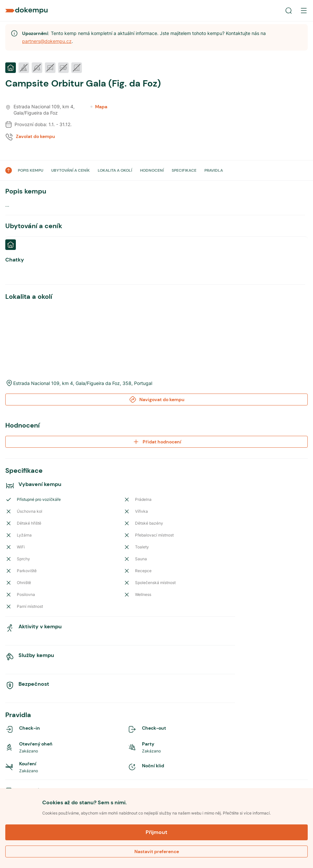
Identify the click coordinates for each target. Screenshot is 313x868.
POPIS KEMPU (31, 170)
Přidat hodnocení (157, 387)
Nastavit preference (157, 851)
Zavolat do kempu (35, 136)
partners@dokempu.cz (47, 41)
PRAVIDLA (214, 170)
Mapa (99, 107)
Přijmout (156, 832)
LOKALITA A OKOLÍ (115, 170)
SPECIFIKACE (184, 170)
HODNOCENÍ (152, 170)
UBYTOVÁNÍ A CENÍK (70, 170)
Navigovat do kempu (157, 345)
